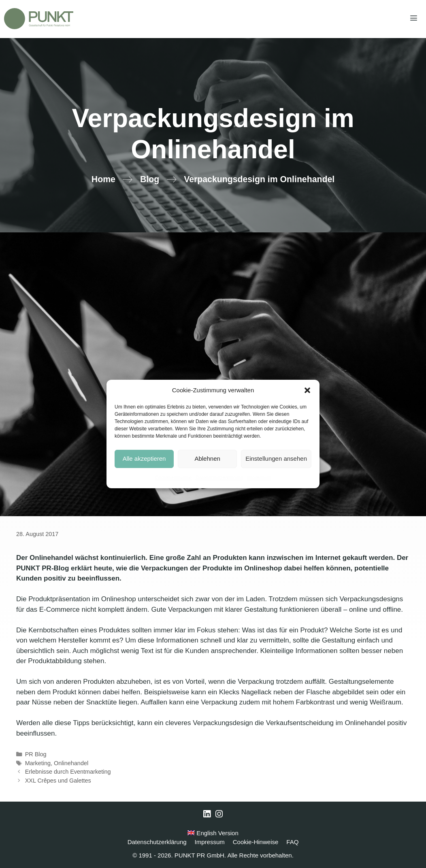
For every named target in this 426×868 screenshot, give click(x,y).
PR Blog (36, 754)
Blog (150, 179)
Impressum (259, 478)
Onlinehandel (71, 763)
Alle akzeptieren (144, 458)
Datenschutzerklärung (219, 478)
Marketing (38, 763)
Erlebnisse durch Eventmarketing (68, 772)
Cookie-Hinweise (173, 478)
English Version (213, 833)
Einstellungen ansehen (276, 458)
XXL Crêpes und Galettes (58, 781)
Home (103, 179)
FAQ (292, 842)
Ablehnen (207, 458)
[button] (307, 390)
